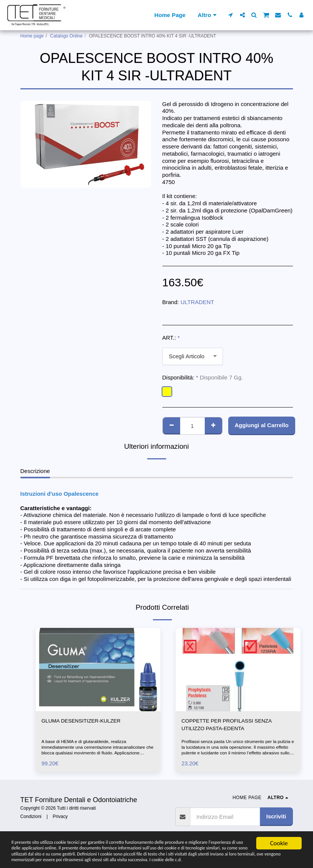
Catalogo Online (66, 36)
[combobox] (193, 356)
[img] (98, 670)
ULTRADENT (197, 302)
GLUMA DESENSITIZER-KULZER (85, 721)
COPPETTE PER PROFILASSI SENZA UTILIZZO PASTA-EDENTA (231, 726)
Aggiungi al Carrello (262, 425)
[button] (231, 15)
